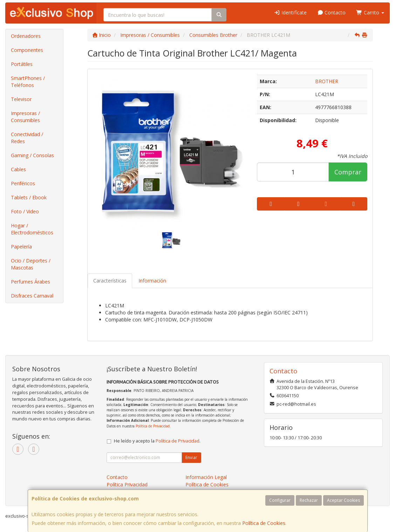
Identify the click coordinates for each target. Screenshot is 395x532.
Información (152, 281)
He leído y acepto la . (157, 441)
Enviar (191, 457)
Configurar (280, 500)
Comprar (348, 172)
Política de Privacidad (153, 426)
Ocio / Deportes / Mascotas (31, 264)
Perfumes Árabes (30, 282)
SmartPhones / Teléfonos (28, 82)
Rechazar (309, 500)
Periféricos (23, 183)
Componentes (27, 50)
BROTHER (327, 81)
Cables (18, 169)
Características (110, 281)
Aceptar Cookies (343, 500)
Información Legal (206, 477)
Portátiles (22, 64)
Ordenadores (26, 36)
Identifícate (290, 12)
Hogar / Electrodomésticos (32, 229)
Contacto (332, 12)
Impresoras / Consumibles (25, 117)
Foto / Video (25, 211)
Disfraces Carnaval (32, 296)
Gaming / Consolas (32, 155)
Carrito (370, 12)
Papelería (21, 247)
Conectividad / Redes (27, 138)
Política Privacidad (127, 484)
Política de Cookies (264, 523)
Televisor (21, 99)
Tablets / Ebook (29, 197)
